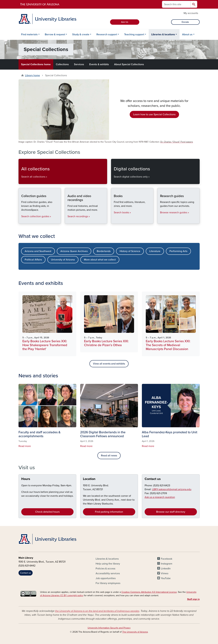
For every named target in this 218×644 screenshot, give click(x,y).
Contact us (153, 479)
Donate (185, 22)
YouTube (166, 578)
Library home (32, 75)
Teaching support (134, 34)
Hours (26, 479)
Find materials (29, 34)
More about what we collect (100, 260)
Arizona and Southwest (38, 251)
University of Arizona (63, 260)
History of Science (130, 251)
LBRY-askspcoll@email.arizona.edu (172, 489)
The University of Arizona (135, 632)
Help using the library (108, 564)
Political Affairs (33, 260)
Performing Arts (178, 251)
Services (79, 64)
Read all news (109, 456)
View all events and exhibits (109, 364)
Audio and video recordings (67, 221)
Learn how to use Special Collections (154, 114)
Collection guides (21, 221)
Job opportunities (106, 578)
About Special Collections (129, 64)
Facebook (167, 559)
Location (89, 479)
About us (187, 34)
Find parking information (109, 512)
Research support (107, 34)
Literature (155, 251)
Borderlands (104, 251)
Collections (62, 64)
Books (114, 221)
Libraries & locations (163, 34)
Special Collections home (36, 64)
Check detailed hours (47, 512)
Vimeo (165, 573)
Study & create (81, 34)
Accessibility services (108, 573)
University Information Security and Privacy (109, 628)
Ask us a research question (160, 497)
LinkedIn (166, 569)
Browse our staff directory (171, 512)
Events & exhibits (99, 64)
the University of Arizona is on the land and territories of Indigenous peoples (97, 611)
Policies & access (105, 569)
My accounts (191, 13)
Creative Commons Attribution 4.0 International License (149, 592)
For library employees (108, 583)
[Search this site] (176, 4)
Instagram (167, 564)
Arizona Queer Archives (74, 251)
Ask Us (125, 22)
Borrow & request (55, 34)
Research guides (160, 221)
